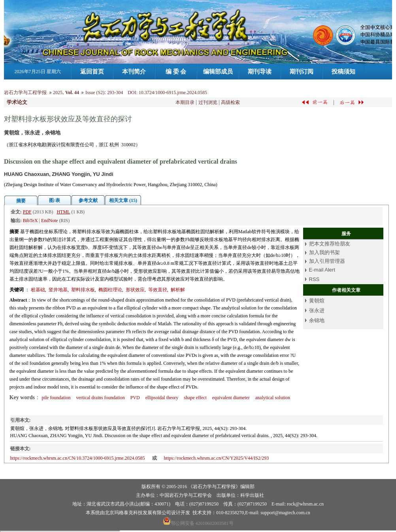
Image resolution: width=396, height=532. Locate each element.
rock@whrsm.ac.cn (305, 504)
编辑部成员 (218, 72)
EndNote (50, 221)
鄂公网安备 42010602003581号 (202, 523)
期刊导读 (260, 72)
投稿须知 (343, 72)
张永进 (317, 310)
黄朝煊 (317, 301)
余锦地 (317, 320)
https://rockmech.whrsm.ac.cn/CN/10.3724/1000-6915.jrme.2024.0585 (78, 458)
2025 (58, 92)
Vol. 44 (72, 92)
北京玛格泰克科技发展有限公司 (138, 513)
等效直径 (158, 290)
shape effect (195, 398)
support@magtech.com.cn (285, 513)
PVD (135, 398)
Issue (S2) (95, 92)
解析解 (178, 290)
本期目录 (185, 102)
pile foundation (56, 398)
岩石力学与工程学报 (25, 92)
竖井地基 (58, 290)
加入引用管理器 (327, 261)
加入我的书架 (324, 252)
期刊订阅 (302, 72)
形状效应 (135, 290)
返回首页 (92, 72)
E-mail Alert (322, 270)
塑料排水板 (83, 290)
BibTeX (30, 221)
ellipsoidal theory (162, 398)
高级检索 (230, 102)
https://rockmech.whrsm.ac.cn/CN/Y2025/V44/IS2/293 (217, 458)
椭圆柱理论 (110, 290)
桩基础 (38, 290)
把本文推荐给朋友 (330, 244)
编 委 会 (176, 72)
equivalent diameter (231, 398)
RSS (314, 279)
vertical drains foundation (100, 398)
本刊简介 (134, 72)
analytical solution (273, 398)
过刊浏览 (208, 102)
